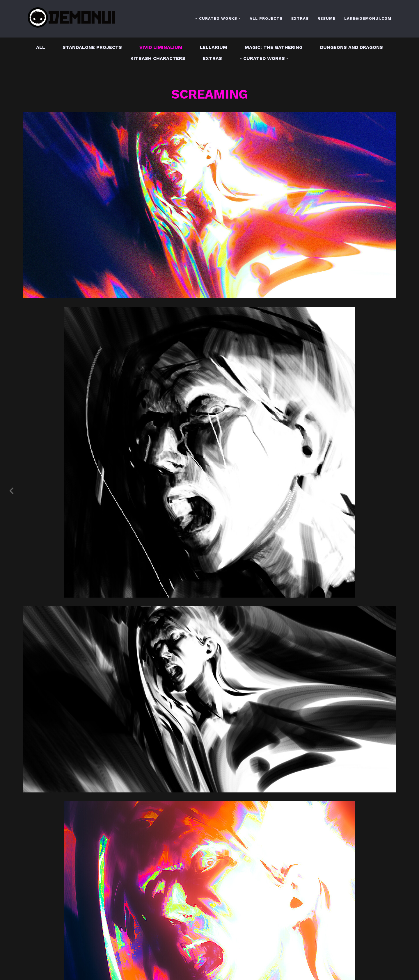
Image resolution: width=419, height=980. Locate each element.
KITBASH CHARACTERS (158, 58)
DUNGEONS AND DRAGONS (351, 47)
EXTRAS (300, 18)
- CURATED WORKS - (218, 18)
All (41, 47)
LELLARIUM (214, 47)
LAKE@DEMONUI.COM (368, 18)
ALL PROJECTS (266, 18)
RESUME (326, 18)
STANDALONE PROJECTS (92, 47)
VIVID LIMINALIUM (161, 47)
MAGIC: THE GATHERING (274, 47)
